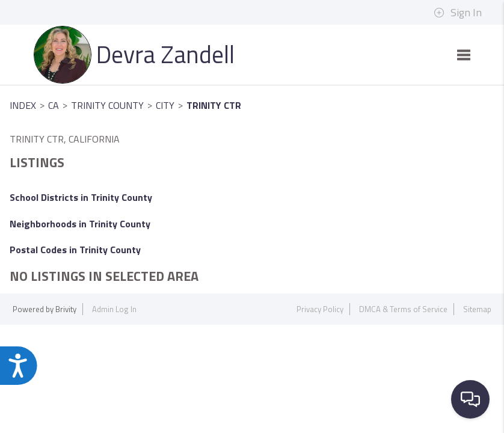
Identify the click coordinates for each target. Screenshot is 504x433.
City (165, 105)
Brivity (66, 309)
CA (54, 105)
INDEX (23, 105)
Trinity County (107, 105)
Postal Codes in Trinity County (75, 250)
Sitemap (477, 309)
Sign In (458, 13)
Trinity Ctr (214, 105)
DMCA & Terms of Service (403, 309)
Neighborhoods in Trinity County (80, 224)
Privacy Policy (320, 309)
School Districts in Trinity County (81, 197)
